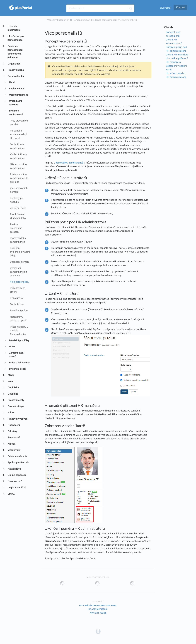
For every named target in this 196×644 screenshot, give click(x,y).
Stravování (14, 437)
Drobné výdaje (16, 406)
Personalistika (16, 76)
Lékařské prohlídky (19, 340)
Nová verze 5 (15, 481)
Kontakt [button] (180, 7)
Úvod (12, 82)
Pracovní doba (16, 70)
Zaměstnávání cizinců (17, 355)
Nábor (11, 412)
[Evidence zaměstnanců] (104, 20)
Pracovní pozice (98, 613)
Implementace (17, 89)
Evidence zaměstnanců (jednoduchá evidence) (15, 52)
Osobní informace (18, 95)
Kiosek (11, 444)
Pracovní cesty (16, 400)
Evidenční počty (17, 369)
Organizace (14, 64)
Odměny (12, 431)
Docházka (13, 388)
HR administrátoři (98, 609)
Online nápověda (17, 475)
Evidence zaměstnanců (16, 113)
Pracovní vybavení (18, 419)
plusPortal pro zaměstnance (16, 38)
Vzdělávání (14, 450)
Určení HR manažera (177, 55)
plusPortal (165, 8)
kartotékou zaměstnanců (70, 163)
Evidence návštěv (17, 456)
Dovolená (13, 394)
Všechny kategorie (58, 20)
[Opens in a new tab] (98, 631)
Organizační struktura (15, 103)
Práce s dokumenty (19, 363)
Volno (11, 381)
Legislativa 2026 (17, 487)
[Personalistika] (79, 20)
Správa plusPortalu (18, 462)
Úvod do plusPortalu (14, 28)
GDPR (12, 347)
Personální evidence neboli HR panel (98, 605)
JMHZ (11, 494)
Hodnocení (14, 425)
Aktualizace (14, 469)
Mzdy (11, 375)
